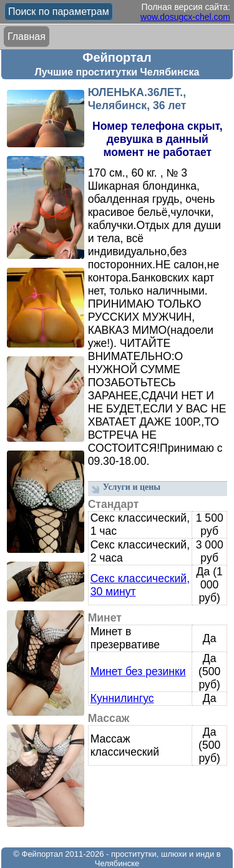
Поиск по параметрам (59, 12)
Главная (27, 37)
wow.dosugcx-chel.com (185, 17)
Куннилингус (122, 698)
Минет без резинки (138, 671)
